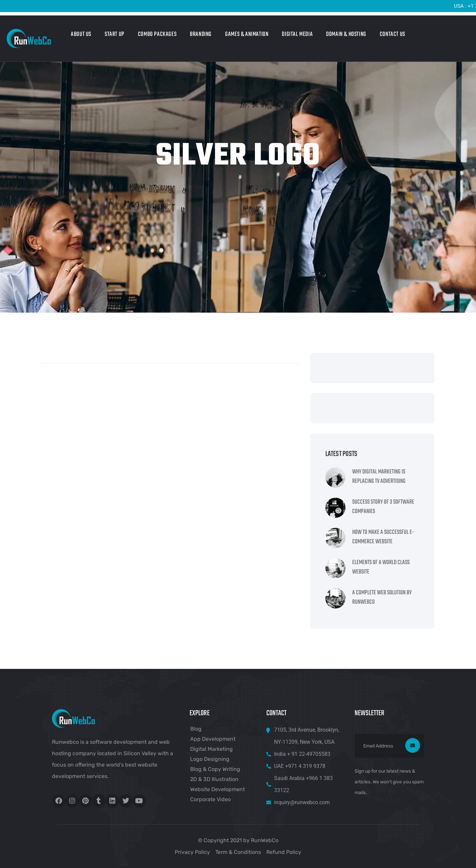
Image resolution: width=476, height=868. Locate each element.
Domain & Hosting (346, 34)
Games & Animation (247, 34)
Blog (196, 729)
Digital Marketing (211, 749)
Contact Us (392, 34)
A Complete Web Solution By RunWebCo (382, 598)
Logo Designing (210, 759)
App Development (213, 739)
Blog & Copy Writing (215, 769)
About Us (81, 34)
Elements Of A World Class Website (381, 567)
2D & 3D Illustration (214, 779)
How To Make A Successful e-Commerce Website (383, 537)
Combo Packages (157, 34)
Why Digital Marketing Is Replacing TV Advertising (379, 477)
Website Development (218, 789)
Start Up (115, 34)
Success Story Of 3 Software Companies (383, 507)
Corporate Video (210, 799)
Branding (201, 34)
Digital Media (297, 34)
